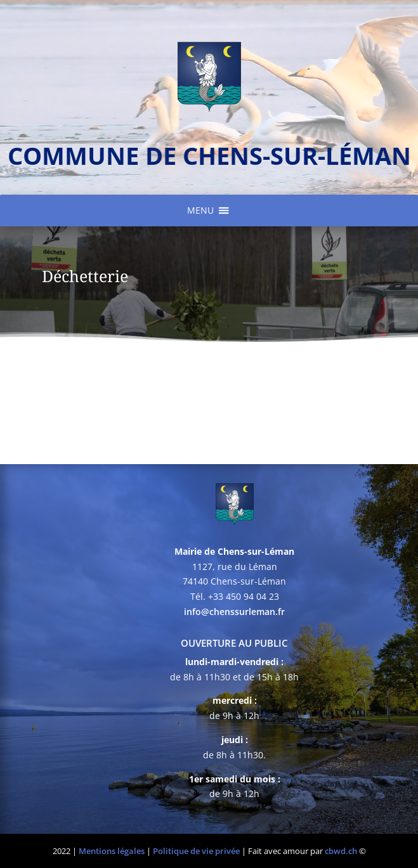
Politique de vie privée (196, 851)
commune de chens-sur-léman (209, 155)
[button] (200, 211)
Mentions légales (112, 851)
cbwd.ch (341, 851)
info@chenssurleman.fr (234, 612)
